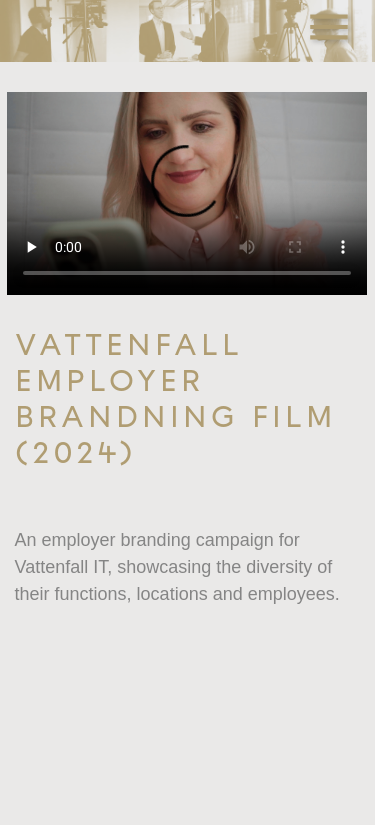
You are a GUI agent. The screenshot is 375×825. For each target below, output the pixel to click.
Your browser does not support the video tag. (187, 193)
